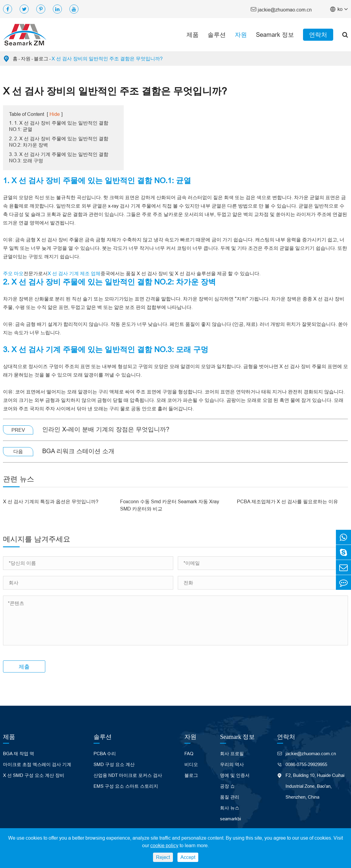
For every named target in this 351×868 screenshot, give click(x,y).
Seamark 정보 (275, 35)
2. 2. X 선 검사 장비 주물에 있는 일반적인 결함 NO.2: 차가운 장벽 (59, 142)
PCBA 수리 (105, 754)
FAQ (189, 754)
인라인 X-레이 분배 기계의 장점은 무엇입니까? (106, 429)
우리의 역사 (232, 764)
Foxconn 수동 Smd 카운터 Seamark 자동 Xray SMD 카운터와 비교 (170, 505)
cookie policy (164, 845)
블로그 (41, 59)
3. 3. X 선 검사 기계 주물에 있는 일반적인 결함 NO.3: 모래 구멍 (59, 157)
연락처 (318, 35)
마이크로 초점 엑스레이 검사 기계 (37, 764)
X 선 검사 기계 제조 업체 (74, 273)
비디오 (191, 764)
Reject (163, 857)
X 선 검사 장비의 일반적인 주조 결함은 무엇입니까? (107, 59)
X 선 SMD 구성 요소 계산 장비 (34, 775)
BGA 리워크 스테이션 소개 (78, 451)
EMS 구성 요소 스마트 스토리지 (126, 786)
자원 (241, 35)
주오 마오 (13, 273)
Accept (188, 857)
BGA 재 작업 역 (19, 754)
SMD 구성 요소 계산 (114, 764)
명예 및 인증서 (235, 775)
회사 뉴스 (230, 808)
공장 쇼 (227, 786)
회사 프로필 (232, 754)
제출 (24, 667)
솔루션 (217, 35)
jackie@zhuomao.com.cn (281, 9)
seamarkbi (230, 819)
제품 (193, 35)
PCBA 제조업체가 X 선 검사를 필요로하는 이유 (287, 501)
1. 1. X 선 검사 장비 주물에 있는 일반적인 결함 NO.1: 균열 (59, 126)
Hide (55, 114)
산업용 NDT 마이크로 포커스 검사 (128, 775)
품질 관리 (230, 797)
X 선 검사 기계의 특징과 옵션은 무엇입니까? (51, 501)
